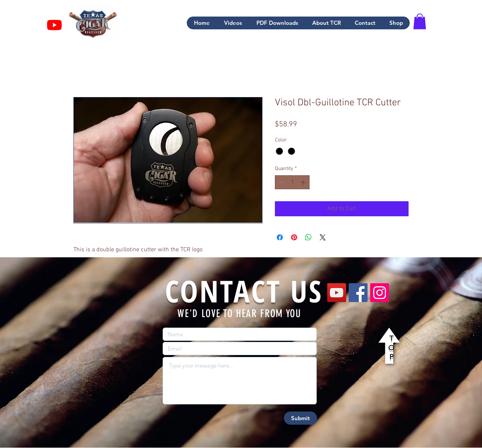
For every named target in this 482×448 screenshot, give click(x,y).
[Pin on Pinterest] (294, 237)
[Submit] (300, 418)
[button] (420, 21)
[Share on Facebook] (280, 237)
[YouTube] (337, 293)
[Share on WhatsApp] (308, 237)
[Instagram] (380, 293)
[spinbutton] (292, 182)
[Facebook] (358, 293)
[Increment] (304, 182)
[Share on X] (323, 237)
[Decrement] (281, 182)
